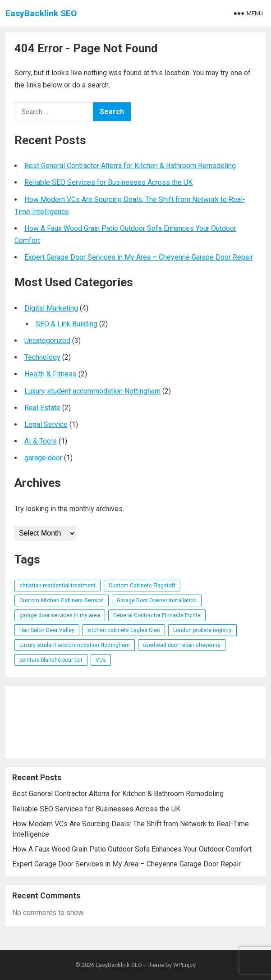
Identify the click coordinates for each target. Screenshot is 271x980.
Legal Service (46, 424)
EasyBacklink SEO (41, 13)
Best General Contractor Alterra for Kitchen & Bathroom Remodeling (130, 166)
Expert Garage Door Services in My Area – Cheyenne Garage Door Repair (139, 257)
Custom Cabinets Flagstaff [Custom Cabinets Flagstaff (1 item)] (142, 586)
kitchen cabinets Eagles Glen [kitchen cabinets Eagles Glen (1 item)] (124, 630)
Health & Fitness (51, 374)
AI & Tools (41, 441)
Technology (42, 357)
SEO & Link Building (67, 324)
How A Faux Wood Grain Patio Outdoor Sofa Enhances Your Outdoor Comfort (132, 849)
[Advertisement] (135, 722)
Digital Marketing (51, 308)
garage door (43, 458)
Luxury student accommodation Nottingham (92, 391)
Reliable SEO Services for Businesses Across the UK (108, 182)
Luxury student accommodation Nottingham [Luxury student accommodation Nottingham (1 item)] (75, 645)
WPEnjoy (184, 965)
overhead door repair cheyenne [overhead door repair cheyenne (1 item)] (182, 645)
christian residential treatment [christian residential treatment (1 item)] (57, 586)
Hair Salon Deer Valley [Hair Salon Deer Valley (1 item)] (47, 630)
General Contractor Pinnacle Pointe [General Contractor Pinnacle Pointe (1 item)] (157, 615)
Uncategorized (47, 341)
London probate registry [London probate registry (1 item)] (202, 630)
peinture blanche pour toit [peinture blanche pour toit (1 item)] (51, 660)
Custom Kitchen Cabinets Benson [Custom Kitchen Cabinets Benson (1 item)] (62, 600)
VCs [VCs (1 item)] (101, 660)
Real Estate (42, 408)
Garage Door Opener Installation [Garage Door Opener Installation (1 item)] (157, 600)
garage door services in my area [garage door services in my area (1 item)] (60, 615)
